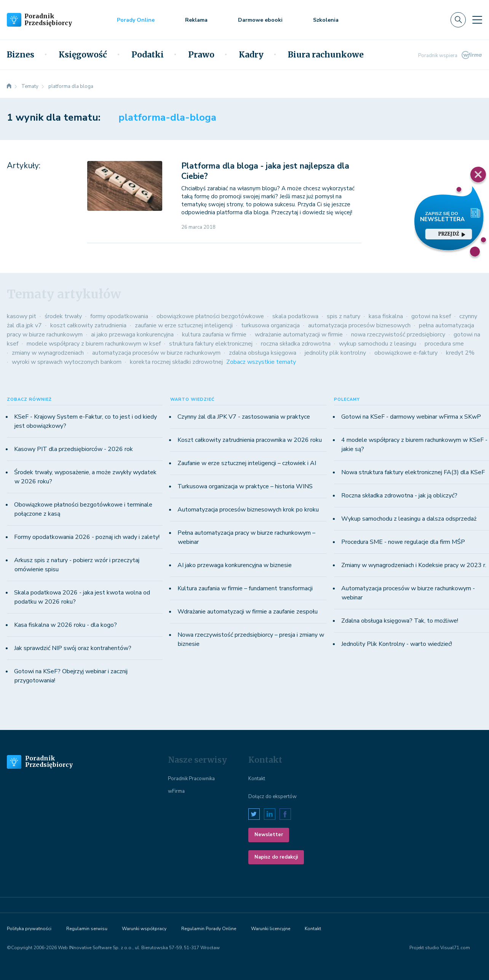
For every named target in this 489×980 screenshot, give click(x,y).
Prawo (201, 55)
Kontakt (257, 779)
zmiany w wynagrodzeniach (48, 353)
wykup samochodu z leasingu (378, 344)
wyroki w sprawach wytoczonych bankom (67, 362)
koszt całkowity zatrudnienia (88, 325)
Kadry (251, 55)
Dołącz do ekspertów (272, 797)
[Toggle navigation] (477, 20)
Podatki (148, 55)
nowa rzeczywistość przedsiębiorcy (398, 335)
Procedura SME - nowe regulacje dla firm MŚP (403, 542)
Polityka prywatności (29, 929)
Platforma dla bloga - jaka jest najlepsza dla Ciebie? (265, 171)
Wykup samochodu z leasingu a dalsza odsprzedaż (409, 519)
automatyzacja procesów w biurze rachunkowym (156, 353)
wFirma (176, 791)
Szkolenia (326, 20)
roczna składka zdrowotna (296, 344)
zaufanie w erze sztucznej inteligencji (184, 325)
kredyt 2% (460, 353)
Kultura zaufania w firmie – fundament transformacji (245, 588)
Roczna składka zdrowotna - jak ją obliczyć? (399, 496)
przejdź (452, 234)
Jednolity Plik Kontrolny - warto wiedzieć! (397, 644)
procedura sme (444, 344)
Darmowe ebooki (260, 20)
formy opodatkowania (119, 316)
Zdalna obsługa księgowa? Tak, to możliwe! (400, 621)
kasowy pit (22, 316)
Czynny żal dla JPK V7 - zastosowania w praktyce (244, 417)
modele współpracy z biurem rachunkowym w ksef (94, 344)
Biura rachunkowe (326, 55)
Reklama (196, 20)
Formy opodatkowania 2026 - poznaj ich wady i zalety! (87, 537)
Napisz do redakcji (276, 857)
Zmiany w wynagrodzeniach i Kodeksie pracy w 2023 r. (414, 565)
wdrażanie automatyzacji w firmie (299, 335)
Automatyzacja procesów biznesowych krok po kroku (248, 510)
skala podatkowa (295, 316)
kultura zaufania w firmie (214, 335)
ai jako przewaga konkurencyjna (132, 335)
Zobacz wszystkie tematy (261, 362)
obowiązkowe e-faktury (406, 353)
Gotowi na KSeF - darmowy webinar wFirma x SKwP (411, 417)
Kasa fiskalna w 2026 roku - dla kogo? (66, 625)
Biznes (21, 55)
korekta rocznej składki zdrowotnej (176, 362)
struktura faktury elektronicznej (211, 344)
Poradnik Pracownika (191, 779)
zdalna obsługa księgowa (263, 353)
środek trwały (63, 316)
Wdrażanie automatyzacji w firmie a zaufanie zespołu (248, 612)
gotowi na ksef (431, 316)
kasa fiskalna (386, 316)
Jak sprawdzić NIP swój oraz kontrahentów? (73, 648)
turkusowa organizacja (270, 325)
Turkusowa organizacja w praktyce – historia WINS (245, 486)
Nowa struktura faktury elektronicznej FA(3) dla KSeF (413, 472)
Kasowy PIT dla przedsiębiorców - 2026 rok (74, 449)
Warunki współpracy (144, 929)
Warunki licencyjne (271, 929)
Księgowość (83, 55)
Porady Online (136, 20)
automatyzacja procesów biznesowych (359, 325)
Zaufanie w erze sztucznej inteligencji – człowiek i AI (247, 463)
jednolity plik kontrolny (335, 353)
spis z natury (344, 316)
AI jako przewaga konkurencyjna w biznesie (235, 565)
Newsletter (269, 835)
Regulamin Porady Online (209, 929)
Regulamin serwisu (87, 929)
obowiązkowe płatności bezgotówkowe (210, 316)
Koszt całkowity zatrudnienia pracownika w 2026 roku (250, 440)
